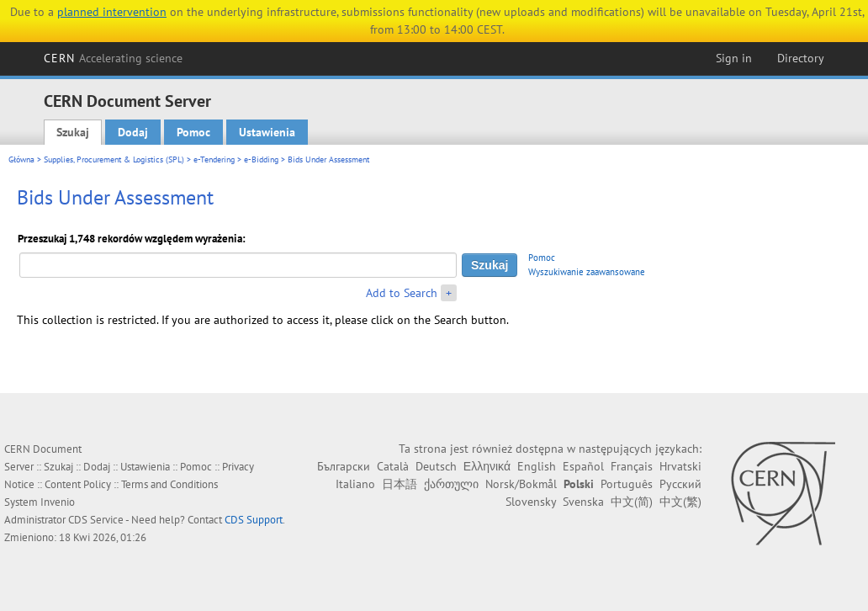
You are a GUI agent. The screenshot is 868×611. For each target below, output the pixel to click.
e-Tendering (214, 159)
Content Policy (78, 484)
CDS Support (254, 520)
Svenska (583, 502)
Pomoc (193, 132)
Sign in (734, 58)
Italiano (355, 484)
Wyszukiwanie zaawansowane (587, 272)
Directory (801, 58)
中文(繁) (680, 502)
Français (632, 466)
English (537, 466)
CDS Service (96, 520)
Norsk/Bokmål (521, 484)
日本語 (400, 484)
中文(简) (632, 502)
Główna (21, 159)
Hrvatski (680, 466)
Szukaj (73, 132)
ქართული (451, 484)
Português (627, 484)
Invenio (58, 502)
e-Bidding (261, 159)
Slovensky (531, 502)
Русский (680, 484)
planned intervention (112, 12)
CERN (114, 58)
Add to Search (402, 293)
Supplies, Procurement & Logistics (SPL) (114, 159)
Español (583, 466)
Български (344, 466)
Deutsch (436, 466)
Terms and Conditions (169, 484)
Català (393, 466)
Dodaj (133, 132)
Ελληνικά (487, 466)
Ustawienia (267, 132)
